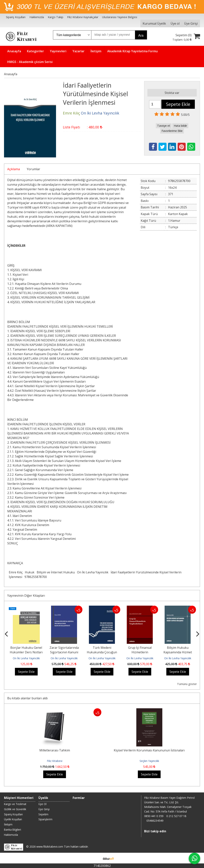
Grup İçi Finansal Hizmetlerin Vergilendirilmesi (140, 652)
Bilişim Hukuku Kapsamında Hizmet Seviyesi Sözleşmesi (178, 652)
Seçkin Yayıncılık (149, 761)
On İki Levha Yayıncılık (93, 572)
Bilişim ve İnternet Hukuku (56, 572)
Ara (141, 35)
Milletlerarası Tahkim (55, 750)
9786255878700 (36, 577)
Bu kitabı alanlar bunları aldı (27, 698)
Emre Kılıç (16, 572)
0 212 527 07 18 (176, 816)
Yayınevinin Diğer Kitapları (26, 596)
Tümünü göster (187, 684)
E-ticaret (96, 858)
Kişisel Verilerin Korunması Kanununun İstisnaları (149, 750)
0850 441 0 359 (154, 816)
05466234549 (155, 821)
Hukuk (30, 572)
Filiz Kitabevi (55, 761)
